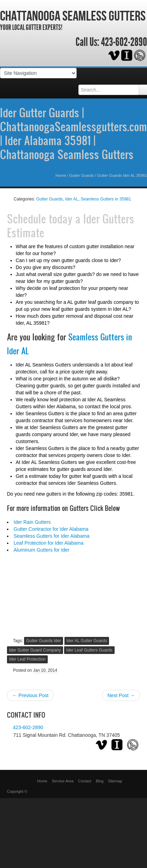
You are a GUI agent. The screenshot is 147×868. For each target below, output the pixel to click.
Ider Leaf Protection (27, 659)
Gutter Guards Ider (44, 641)
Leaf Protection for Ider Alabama (49, 543)
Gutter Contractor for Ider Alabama (51, 529)
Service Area (63, 781)
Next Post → (121, 695)
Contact (85, 781)
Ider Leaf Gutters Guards (89, 650)
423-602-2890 (124, 42)
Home (61, 175)
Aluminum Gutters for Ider (41, 550)
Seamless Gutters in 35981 (106, 199)
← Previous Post (30, 695)
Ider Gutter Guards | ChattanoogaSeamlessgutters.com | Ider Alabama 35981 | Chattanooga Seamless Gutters (73, 133)
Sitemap (115, 781)
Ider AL (72, 199)
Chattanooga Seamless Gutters (73, 16)
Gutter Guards (82, 175)
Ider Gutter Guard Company (35, 650)
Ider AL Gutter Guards (87, 641)
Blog (100, 781)
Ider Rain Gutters (32, 522)
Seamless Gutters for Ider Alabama (52, 536)
